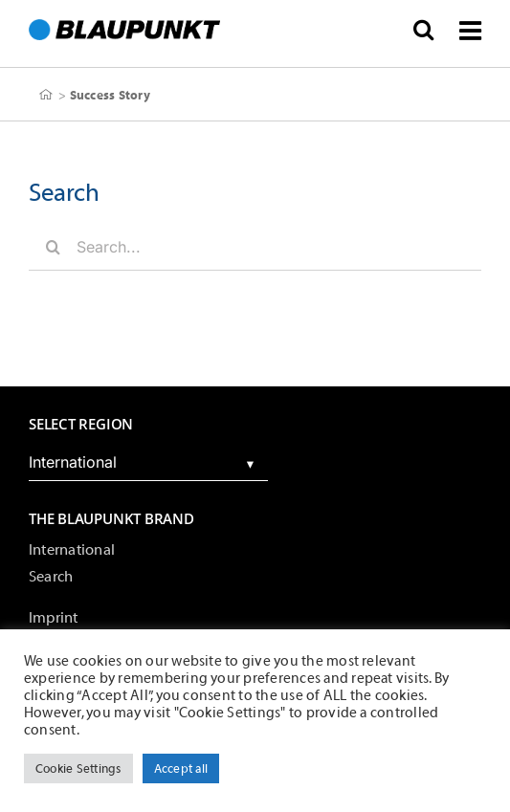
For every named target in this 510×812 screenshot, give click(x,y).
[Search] (53, 247)
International (72, 550)
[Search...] (255, 247)
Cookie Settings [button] (78, 768)
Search (51, 577)
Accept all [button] (181, 768)
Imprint (54, 618)
